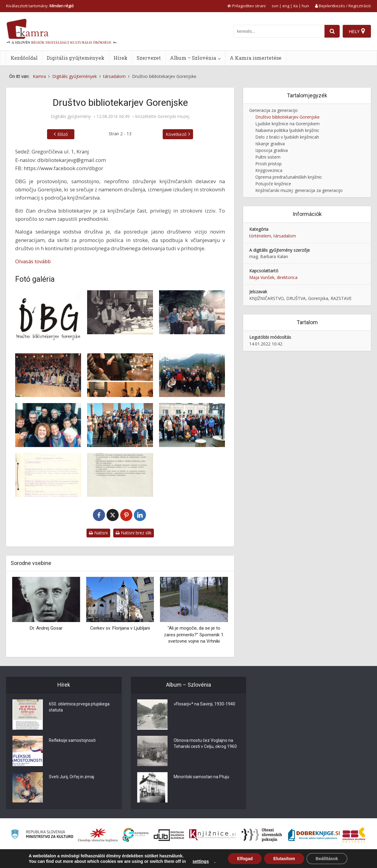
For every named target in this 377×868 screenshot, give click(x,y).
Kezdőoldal (24, 58)
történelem (260, 236)
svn (275, 6)
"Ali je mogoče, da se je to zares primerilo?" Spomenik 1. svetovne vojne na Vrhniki (194, 635)
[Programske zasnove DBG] (120, 475)
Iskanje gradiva (270, 144)
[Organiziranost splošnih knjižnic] (98, 835)
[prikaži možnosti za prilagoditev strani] (246, 6)
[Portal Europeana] (136, 835)
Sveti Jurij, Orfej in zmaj (71, 777)
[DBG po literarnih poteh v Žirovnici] (48, 425)
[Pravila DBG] (48, 475)
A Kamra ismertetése (256, 58)
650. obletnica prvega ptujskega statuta (79, 707)
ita (295, 6)
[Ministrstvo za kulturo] (42, 835)
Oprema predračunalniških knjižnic (289, 177)
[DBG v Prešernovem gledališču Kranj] (120, 375)
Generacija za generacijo (273, 110)
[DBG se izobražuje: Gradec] (192, 425)
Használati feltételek (321, 860)
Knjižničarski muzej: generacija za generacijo (299, 190)
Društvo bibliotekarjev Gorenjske (287, 117)
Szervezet (149, 58)
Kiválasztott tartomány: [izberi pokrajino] (40, 6)
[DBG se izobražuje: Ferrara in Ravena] (120, 425)
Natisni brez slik (134, 533)
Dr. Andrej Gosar (46, 628)
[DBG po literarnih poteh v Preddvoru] (192, 375)
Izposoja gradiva (272, 150)
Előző (63, 134)
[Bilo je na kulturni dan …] (120, 312)
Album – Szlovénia (193, 58)
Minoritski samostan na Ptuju (201, 777)
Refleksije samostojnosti (72, 740)
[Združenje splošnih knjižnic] (354, 835)
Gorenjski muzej (173, 116)
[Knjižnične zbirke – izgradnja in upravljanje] (48, 375)
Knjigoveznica (269, 170)
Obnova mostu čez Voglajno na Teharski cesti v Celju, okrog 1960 (205, 743)
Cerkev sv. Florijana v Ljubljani (120, 628)
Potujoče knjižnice (273, 184)
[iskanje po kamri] (279, 31)
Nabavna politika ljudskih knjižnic (287, 130)
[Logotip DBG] (48, 319)
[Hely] (357, 31)
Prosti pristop (268, 164)
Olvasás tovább (33, 261)
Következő (176, 134)
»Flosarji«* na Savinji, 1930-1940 (204, 704)
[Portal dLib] (169, 835)
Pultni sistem (268, 157)
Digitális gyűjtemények (76, 58)
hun (305, 6)
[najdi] (332, 31)
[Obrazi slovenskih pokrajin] (262, 835)
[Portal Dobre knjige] (314, 835)
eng (286, 6)
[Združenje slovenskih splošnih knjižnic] (212, 835)
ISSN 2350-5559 (357, 860)
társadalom (285, 236)
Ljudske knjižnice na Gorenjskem (287, 124)
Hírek (121, 58)
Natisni (98, 533)
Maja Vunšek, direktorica (273, 277)
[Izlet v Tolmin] (192, 312)
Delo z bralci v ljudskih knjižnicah (287, 137)
